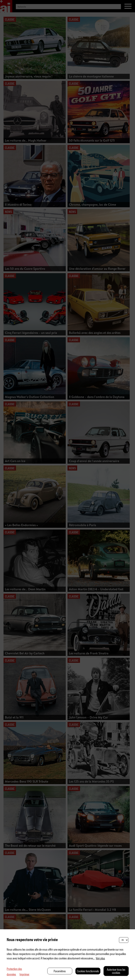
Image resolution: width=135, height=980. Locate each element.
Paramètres (60, 971)
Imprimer (24, 974)
